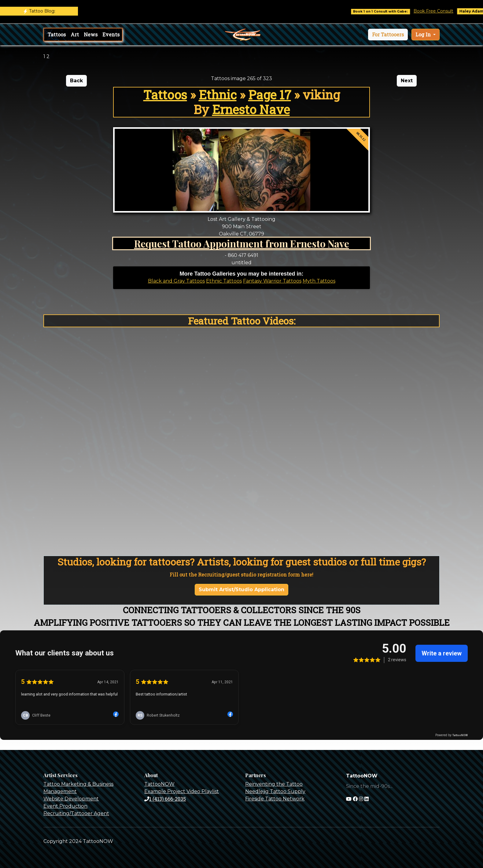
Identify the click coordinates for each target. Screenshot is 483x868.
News (91, 34)
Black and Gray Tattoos (176, 281)
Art (75, 34)
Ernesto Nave (251, 109)
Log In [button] (424, 34)
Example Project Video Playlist (182, 791)
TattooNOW (159, 784)
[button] (388, 35)
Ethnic (218, 95)
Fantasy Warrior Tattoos (272, 281)
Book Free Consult (438, 11)
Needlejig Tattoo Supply (275, 791)
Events (111, 34)
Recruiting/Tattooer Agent (76, 813)
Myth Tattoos (319, 281)
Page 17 (270, 95)
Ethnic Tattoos (224, 281)
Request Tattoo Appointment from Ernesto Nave (242, 243)
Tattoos (57, 34)
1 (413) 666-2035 (165, 799)
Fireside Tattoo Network (275, 799)
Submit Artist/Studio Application (242, 590)
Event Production (65, 806)
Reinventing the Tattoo (274, 784)
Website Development (71, 799)
